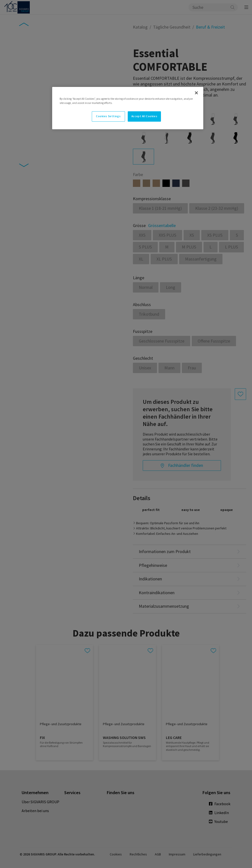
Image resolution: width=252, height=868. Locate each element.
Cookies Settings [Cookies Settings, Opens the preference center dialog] (108, 116)
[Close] (196, 93)
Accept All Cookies (144, 116)
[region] (128, 108)
